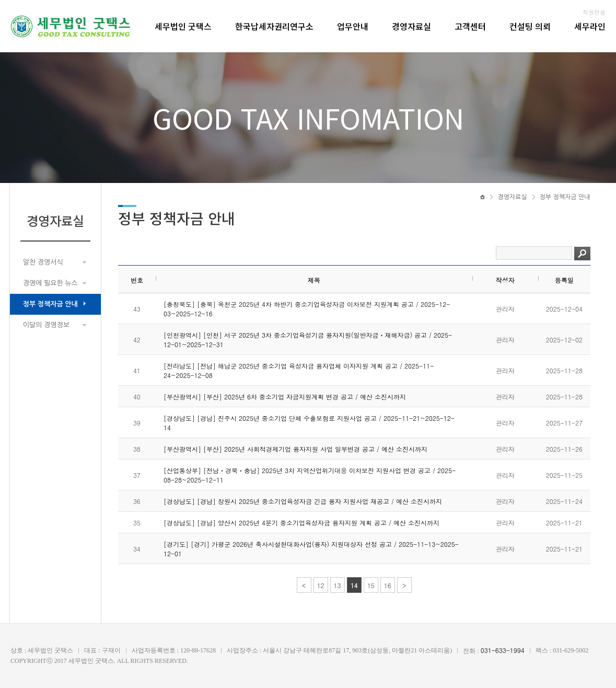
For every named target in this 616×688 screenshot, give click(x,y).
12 (321, 585)
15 (371, 585)
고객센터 (470, 26)
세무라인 (590, 26)
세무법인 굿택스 (183, 26)
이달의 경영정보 (46, 325)
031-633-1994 (503, 650)
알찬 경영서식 (43, 262)
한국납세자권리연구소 (274, 26)
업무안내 (353, 26)
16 (388, 585)
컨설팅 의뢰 (530, 26)
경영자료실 (411, 26)
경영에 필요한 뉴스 (50, 283)
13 (338, 585)
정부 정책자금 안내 (50, 304)
